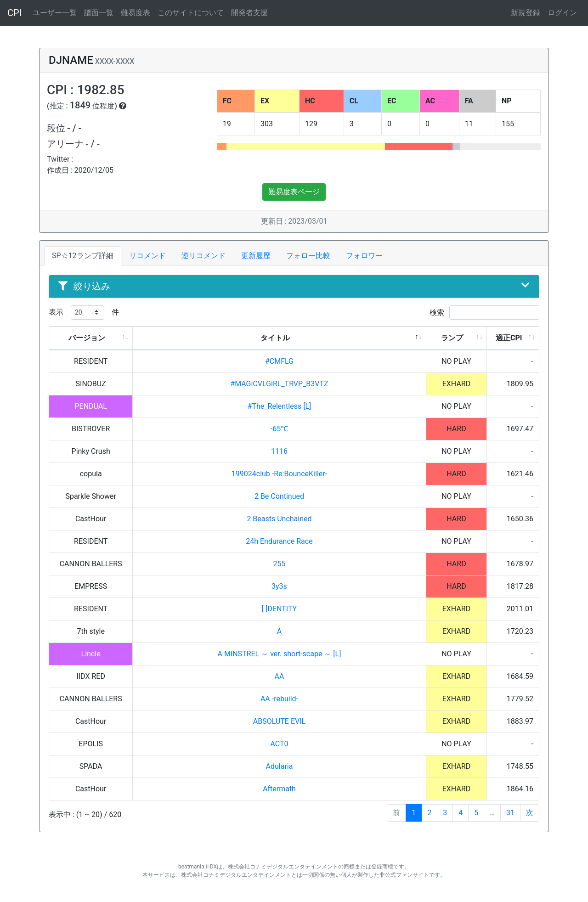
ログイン (562, 13)
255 (279, 564)
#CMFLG (279, 361)
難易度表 (136, 13)
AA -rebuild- (279, 699)
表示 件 (84, 313)
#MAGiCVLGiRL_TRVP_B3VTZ (279, 384)
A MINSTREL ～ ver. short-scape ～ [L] (279, 654)
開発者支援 (249, 13)
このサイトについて (191, 13)
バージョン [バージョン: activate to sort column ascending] (87, 338)
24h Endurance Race (279, 541)
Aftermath (279, 789)
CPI (14, 13)
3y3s (279, 586)
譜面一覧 (99, 13)
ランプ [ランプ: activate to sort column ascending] (452, 338)
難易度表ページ (294, 192)
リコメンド (147, 256)
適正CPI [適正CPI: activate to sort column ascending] (509, 338)
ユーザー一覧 (55, 13)
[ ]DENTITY (279, 609)
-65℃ (279, 429)
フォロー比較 (308, 256)
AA (280, 676)
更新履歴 (256, 256)
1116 (279, 451)
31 (510, 813)
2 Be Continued (279, 496)
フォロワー (364, 256)
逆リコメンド (204, 256)
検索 (484, 313)
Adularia (280, 766)
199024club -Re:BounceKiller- (279, 474)
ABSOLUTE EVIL (279, 721)
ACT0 (279, 744)
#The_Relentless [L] (280, 406)
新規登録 (526, 13)
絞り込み (294, 286)
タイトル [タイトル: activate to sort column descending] (275, 338)
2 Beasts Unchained (279, 519)
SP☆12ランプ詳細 (83, 256)
